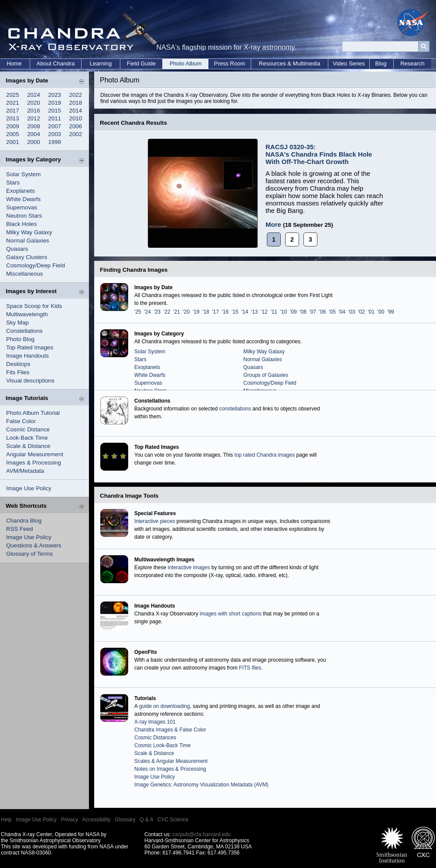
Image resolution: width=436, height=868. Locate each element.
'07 (313, 312)
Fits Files (18, 372)
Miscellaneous (24, 274)
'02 (361, 312)
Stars (13, 183)
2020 (34, 103)
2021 (13, 103)
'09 (293, 312)
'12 (264, 312)
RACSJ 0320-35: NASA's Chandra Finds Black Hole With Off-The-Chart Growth (319, 154)
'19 (196, 312)
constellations (235, 409)
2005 (13, 134)
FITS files (250, 668)
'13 (255, 312)
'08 (303, 312)
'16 (225, 312)
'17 (216, 312)
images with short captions (230, 614)
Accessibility (96, 820)
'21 (177, 312)
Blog (381, 63)
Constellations (24, 331)
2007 (54, 126)
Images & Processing (34, 463)
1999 (54, 142)
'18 (206, 312)
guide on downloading (165, 706)
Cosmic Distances (155, 738)
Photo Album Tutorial (33, 413)
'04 (342, 312)
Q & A (146, 820)
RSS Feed (20, 529)
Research (412, 63)
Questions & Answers (34, 545)
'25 (138, 312)
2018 (76, 103)
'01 (371, 312)
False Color (21, 421)
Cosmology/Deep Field (36, 265)
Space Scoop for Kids (34, 306)
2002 (76, 134)
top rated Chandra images (264, 455)
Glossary (125, 820)
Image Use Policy (29, 488)
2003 (54, 134)
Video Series (349, 63)
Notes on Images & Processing (170, 769)
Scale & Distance (28, 446)
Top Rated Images (30, 347)
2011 (54, 118)
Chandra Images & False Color (170, 730)
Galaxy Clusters (27, 257)
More (273, 224)
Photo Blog (20, 339)
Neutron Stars (24, 216)
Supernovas (22, 207)
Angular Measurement (35, 454)
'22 (167, 312)
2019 (54, 103)
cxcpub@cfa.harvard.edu (201, 834)
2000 (34, 142)
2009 (13, 126)
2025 (13, 95)
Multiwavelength (27, 314)
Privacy (70, 820)
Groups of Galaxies (266, 375)
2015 (54, 111)
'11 (274, 312)
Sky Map (17, 323)
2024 (34, 95)
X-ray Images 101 (155, 722)
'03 (352, 312)
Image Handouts (27, 356)
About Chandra (56, 63)
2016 (34, 111)
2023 (54, 95)
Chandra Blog (24, 521)
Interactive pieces (155, 521)
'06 (323, 312)
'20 (187, 312)
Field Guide (141, 63)
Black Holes (21, 224)
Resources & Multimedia (290, 63)
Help (6, 820)
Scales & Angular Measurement (171, 761)
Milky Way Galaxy (29, 232)
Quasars (17, 249)
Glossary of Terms (29, 554)
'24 (147, 312)
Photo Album (186, 63)
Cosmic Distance (28, 429)
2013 (13, 118)
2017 (13, 111)
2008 (34, 126)
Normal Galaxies (28, 241)
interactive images (189, 567)
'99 (391, 312)
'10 (284, 312)
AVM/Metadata (25, 471)
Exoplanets (20, 191)
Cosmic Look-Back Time (162, 745)
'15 (235, 312)
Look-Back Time (27, 438)
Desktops (18, 364)
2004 (34, 134)
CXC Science (173, 820)
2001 (13, 142)
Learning (101, 63)
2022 (76, 95)
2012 (34, 118)
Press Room (230, 63)
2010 (76, 118)
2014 (76, 111)
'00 (381, 312)
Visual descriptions (30, 381)
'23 (157, 312)
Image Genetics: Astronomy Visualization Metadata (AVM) (201, 785)
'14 (245, 312)
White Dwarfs (23, 199)
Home (14, 63)
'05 (332, 312)
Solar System (23, 174)
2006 (76, 126)
